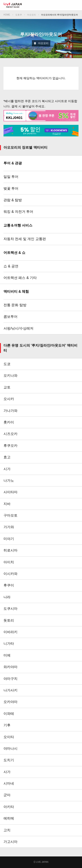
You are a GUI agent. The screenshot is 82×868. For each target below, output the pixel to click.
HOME (7, 15)
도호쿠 (19, 15)
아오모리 (31, 15)
